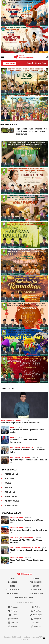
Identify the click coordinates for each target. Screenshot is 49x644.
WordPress (13, 619)
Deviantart (36, 627)
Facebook (13, 607)
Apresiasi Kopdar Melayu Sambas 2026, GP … (29, 461)
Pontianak (9, 478)
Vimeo (36, 623)
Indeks (12, 578)
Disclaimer (36, 590)
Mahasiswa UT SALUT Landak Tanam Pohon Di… (26, 541)
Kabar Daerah (6, 420)
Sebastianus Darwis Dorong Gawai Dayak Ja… (28, 531)
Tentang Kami (36, 582)
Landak (23, 548)
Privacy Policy (13, 590)
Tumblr (13, 615)
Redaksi (36, 578)
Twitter (36, 607)
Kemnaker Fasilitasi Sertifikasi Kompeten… (24, 441)
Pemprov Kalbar (12, 501)
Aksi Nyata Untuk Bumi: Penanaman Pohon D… (29, 551)
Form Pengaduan (36, 594)
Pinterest (13, 611)
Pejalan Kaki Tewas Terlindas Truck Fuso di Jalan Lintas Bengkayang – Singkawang (32, 131)
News (13, 420)
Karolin (8, 487)
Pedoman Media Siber (24, 597)
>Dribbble (13, 623)
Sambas (19, 420)
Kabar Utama (25, 448)
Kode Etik (12, 582)
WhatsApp (36, 611)
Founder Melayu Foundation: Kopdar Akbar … (21, 423)
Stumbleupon (36, 615)
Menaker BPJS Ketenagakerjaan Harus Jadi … (27, 431)
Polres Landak (11, 474)
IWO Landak (10, 492)
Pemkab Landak (11, 505)
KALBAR (8, 483)
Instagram (36, 619)
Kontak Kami (13, 594)
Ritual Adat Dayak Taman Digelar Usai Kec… (27, 561)
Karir (12, 586)
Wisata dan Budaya (17, 518)
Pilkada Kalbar (11, 496)
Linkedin (13, 627)
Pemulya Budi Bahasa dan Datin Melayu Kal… (28, 451)
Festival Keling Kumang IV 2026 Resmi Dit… (27, 521)
